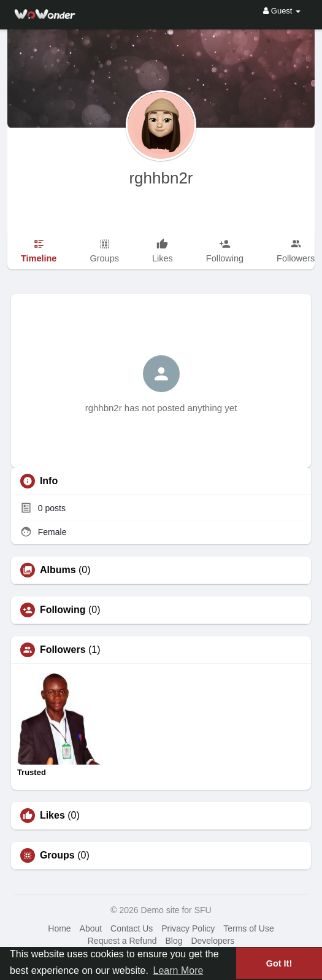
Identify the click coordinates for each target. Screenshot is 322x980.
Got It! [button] (279, 963)
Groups (57, 855)
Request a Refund (122, 941)
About (91, 928)
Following (63, 610)
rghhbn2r (161, 178)
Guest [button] (282, 11)
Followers (63, 650)
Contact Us (132, 928)
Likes (52, 816)
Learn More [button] (178, 970)
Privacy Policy (188, 928)
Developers (213, 941)
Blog (174, 941)
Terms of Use (248, 928)
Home (59, 928)
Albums (58, 570)
